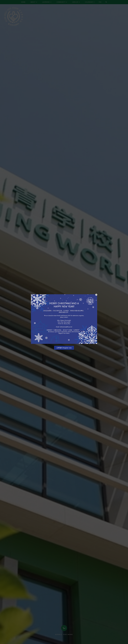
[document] (64, 322)
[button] (96, 295)
